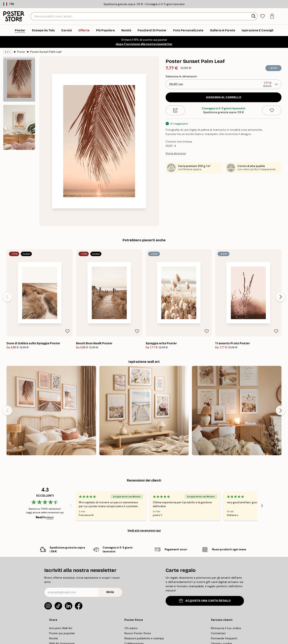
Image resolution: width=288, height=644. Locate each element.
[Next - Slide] (281, 297)
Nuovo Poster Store (138, 633)
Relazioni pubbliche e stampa (144, 638)
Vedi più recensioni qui (144, 530)
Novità (53, 638)
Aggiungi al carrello (224, 97)
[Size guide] (175, 110)
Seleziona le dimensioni (181, 76)
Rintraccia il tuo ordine (226, 628)
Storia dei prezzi (176, 153)
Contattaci (218, 633)
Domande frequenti (224, 638)
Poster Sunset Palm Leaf (46, 52)
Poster (21, 52)
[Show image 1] (19, 79)
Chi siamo (131, 628)
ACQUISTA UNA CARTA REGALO (205, 601)
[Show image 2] (19, 127)
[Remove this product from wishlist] (272, 110)
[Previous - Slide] (7, 297)
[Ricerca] (254, 16)
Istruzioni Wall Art (61, 628)
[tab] (263, 16)
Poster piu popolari (62, 633)
